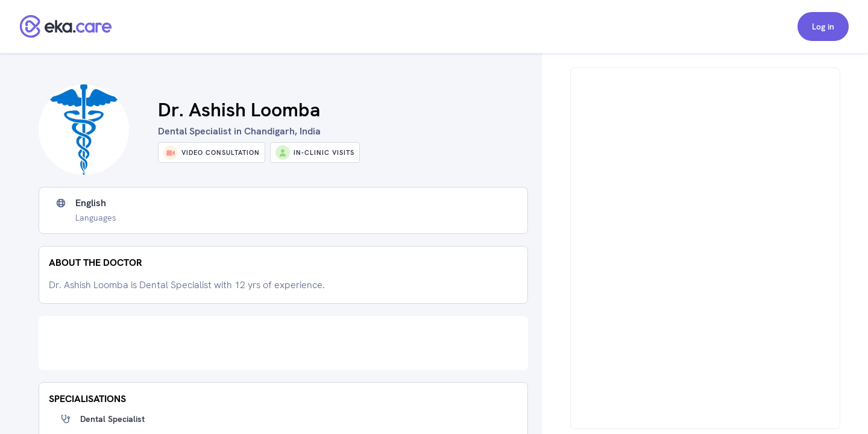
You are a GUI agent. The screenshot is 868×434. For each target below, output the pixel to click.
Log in (823, 27)
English (91, 203)
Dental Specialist (112, 419)
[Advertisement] (283, 343)
